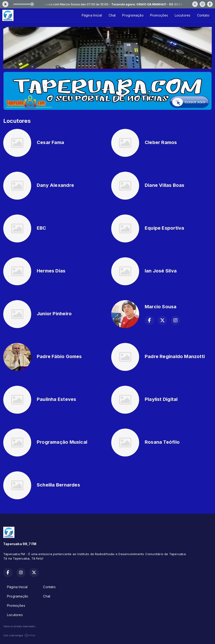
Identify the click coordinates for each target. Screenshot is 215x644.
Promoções (159, 15)
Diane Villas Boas (165, 185)
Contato (203, 15)
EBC (42, 228)
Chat (112, 15)
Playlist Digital (161, 399)
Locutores (183, 15)
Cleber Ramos (161, 142)
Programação (133, 15)
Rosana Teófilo (162, 442)
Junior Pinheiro (54, 314)
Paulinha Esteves (56, 399)
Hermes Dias (51, 271)
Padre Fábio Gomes (59, 356)
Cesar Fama (50, 142)
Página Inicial (92, 15)
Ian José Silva (161, 271)
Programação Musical (62, 442)
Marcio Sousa (161, 307)
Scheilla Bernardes (58, 485)
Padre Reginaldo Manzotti (175, 356)
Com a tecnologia (19, 635)
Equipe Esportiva (164, 228)
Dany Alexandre (55, 185)
